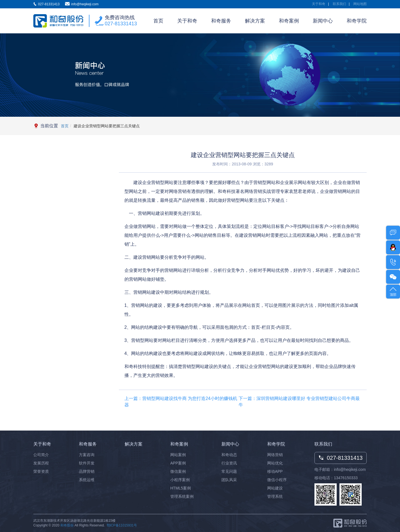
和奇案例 (289, 21)
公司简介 (41, 455)
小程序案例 (180, 480)
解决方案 (255, 21)
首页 (158, 21)
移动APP (275, 471)
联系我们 (339, 4)
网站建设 (275, 488)
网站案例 (178, 455)
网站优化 (275, 463)
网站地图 (360, 4)
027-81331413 (121, 24)
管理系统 (275, 496)
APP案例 (178, 463)
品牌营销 (87, 471)
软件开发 (87, 463)
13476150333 (346, 478)
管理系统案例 (182, 496)
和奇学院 (357, 21)
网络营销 (275, 455)
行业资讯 (229, 463)
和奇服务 (221, 21)
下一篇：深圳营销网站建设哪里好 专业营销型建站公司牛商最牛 (299, 402)
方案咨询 (87, 455)
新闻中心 (323, 21)
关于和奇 (319, 4)
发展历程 (41, 463)
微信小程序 (277, 480)
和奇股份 (67, 525)
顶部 (393, 291)
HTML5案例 (181, 488)
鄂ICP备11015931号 (122, 525)
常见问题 (229, 471)
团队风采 (229, 480)
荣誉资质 (41, 471)
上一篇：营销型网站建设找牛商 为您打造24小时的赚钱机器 (181, 402)
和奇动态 (229, 455)
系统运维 (87, 480)
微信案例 (178, 471)
